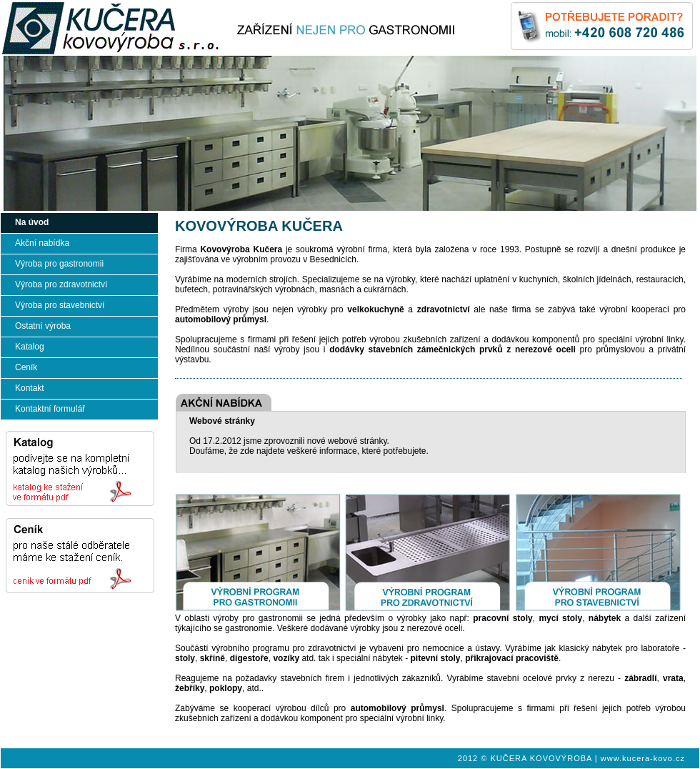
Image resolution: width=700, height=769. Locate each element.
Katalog (30, 347)
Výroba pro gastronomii (59, 264)
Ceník (26, 367)
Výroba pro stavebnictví (60, 305)
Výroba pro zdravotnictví (61, 284)
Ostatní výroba (43, 326)
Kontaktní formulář (50, 409)
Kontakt (30, 388)
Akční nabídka (42, 243)
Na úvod (32, 222)
